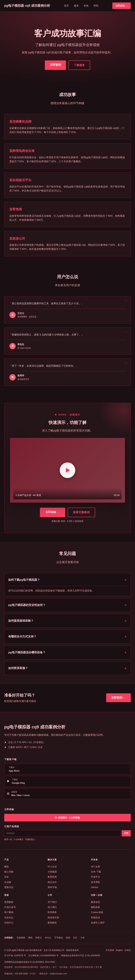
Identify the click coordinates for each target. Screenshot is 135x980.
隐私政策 (95, 907)
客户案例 (9, 912)
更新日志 (9, 887)
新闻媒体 (52, 923)
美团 (68, 938)
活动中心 (9, 923)
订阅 (126, 833)
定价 (7, 877)
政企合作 (52, 882)
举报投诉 (95, 918)
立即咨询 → (122, 6)
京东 (75, 938)
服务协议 (95, 902)
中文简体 (110, 950)
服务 (76, 6)
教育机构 (52, 877)
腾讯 (30, 938)
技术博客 (95, 882)
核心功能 (9, 872)
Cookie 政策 (97, 912)
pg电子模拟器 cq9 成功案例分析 (27, 6)
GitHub (94, 887)
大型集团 (52, 872)
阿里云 (39, 938)
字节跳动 (59, 938)
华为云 (48, 938)
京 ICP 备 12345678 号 (15, 956)
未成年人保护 (98, 923)
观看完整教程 (81, 512)
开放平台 (95, 877)
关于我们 (52, 902)
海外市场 (52, 887)
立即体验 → (52, 512)
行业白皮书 (10, 907)
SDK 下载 (96, 872)
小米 (82, 938)
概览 (7, 867)
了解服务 (79, 65)
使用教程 (9, 902)
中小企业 (52, 867)
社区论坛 (9, 918)
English (119, 950)
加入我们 (52, 907)
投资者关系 (53, 918)
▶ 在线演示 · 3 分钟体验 (67, 818)
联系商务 (52, 912)
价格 (86, 6)
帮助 (96, 6)
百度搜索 (21, 938)
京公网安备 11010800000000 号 (43, 956)
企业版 (8, 882)
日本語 (128, 950)
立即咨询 (55, 65)
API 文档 (95, 867)
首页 (66, 6)
